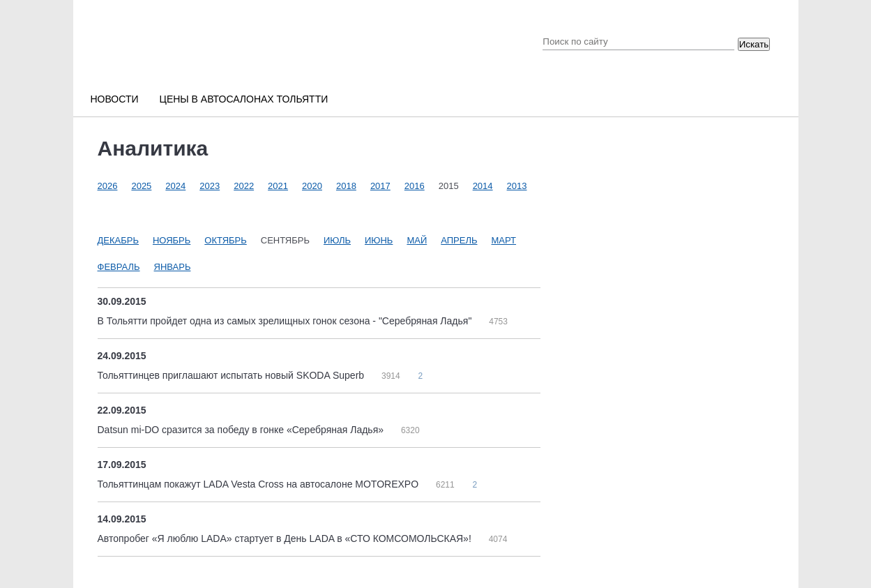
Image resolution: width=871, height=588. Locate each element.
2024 (175, 186)
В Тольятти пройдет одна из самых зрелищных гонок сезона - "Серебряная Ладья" (286, 321)
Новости (115, 99)
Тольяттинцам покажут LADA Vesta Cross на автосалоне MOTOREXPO (259, 484)
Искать (754, 44)
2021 (278, 186)
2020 (312, 186)
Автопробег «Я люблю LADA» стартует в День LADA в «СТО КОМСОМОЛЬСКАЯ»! (286, 538)
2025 (141, 186)
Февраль (119, 267)
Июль (337, 240)
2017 (380, 186)
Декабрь (118, 240)
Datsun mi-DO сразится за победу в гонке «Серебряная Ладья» (242, 430)
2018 (346, 186)
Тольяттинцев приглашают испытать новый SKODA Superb (232, 375)
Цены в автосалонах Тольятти (244, 99)
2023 (210, 186)
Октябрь (225, 240)
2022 (244, 186)
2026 (108, 186)
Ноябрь (172, 240)
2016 (415, 186)
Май (417, 240)
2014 (483, 186)
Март (504, 240)
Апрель (459, 240)
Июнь (379, 240)
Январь (173, 267)
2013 (517, 186)
